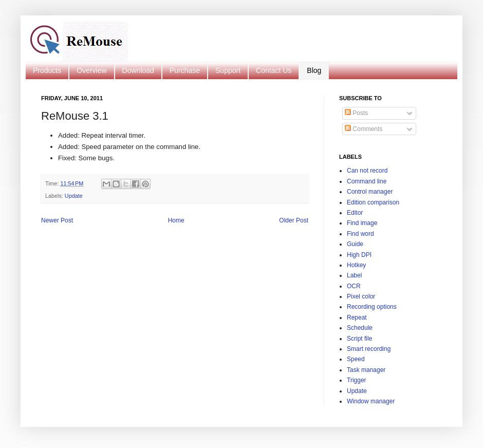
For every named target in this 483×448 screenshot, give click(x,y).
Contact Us (274, 70)
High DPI (359, 255)
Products (47, 70)
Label (354, 275)
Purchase (185, 70)
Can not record (367, 171)
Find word (360, 234)
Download (138, 70)
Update (74, 196)
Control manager (370, 192)
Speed (356, 359)
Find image (362, 223)
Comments (364, 129)
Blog (314, 70)
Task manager (366, 370)
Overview (91, 70)
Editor (355, 213)
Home (176, 220)
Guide (355, 244)
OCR (354, 286)
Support (228, 70)
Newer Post (57, 220)
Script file (359, 339)
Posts (356, 113)
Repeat (357, 318)
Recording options (372, 307)
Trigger (357, 380)
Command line (367, 181)
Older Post (294, 220)
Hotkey (356, 265)
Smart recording (369, 349)
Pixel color (361, 296)
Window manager (371, 401)
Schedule (360, 328)
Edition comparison (373, 202)
